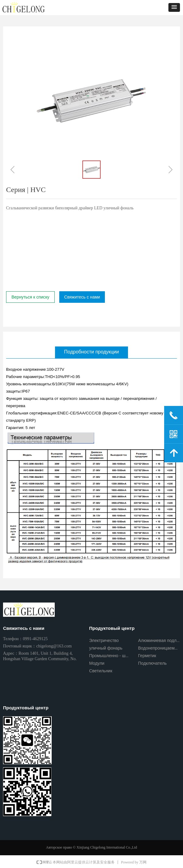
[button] (174, 7)
